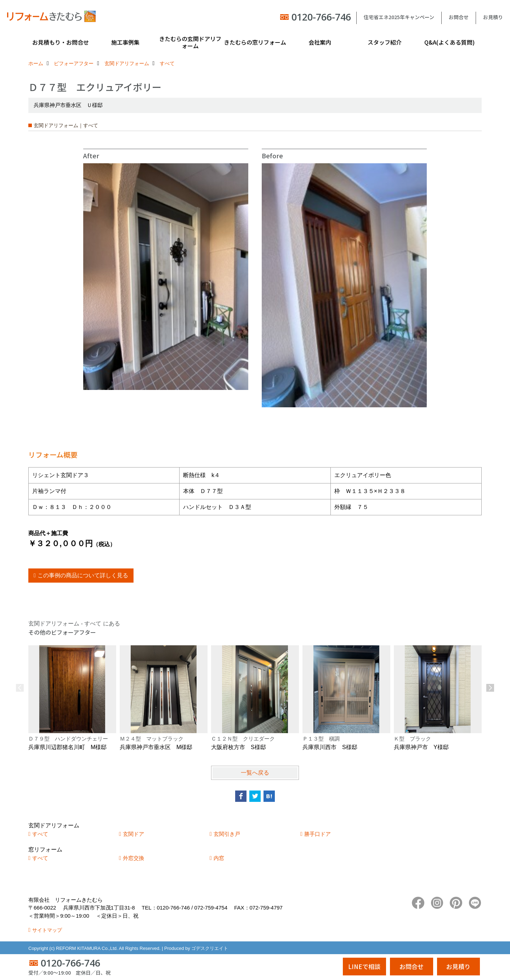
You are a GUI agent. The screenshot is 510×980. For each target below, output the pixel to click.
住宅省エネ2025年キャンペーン (399, 17)
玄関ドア (134, 834)
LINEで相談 (364, 966)
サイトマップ (47, 930)
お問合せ (459, 17)
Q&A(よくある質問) (449, 42)
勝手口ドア (318, 834)
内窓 (219, 858)
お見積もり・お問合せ (61, 42)
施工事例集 (125, 42)
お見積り (493, 17)
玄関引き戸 (227, 834)
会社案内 (320, 42)
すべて (40, 834)
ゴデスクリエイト (210, 948)
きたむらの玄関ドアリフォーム (190, 42)
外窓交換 (134, 858)
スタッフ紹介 (385, 42)
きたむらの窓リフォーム (255, 42)
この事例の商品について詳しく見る (83, 575)
